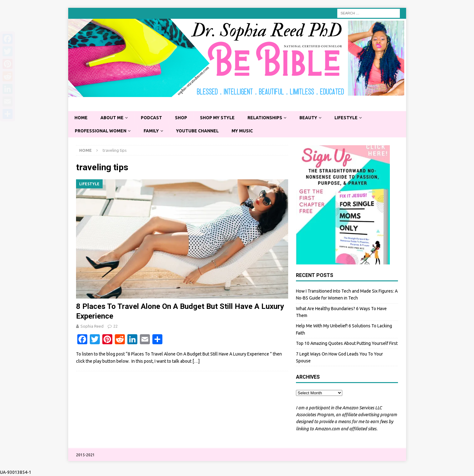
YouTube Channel (199, 131)
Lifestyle (350, 118)
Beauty (311, 118)
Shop (182, 118)
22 (115, 326)
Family (152, 131)
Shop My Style (219, 118)
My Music (245, 131)
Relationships (268, 118)
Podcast (153, 118)
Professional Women (101, 131)
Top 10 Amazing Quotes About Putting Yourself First (347, 344)
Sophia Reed (92, 326)
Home (81, 118)
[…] (196, 361)
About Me (113, 118)
